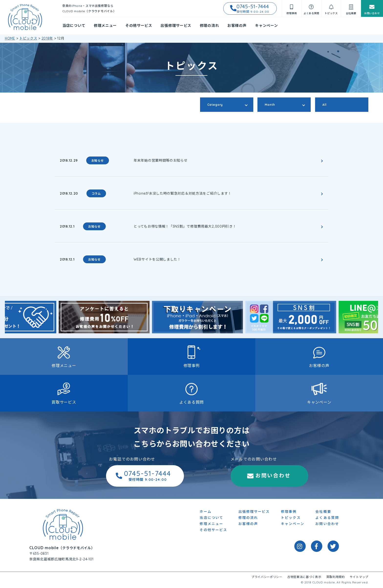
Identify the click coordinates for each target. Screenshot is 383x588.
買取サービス (64, 402)
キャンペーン (266, 26)
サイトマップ (359, 577)
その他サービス (139, 26)
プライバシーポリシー (267, 577)
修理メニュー (105, 26)
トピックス (291, 518)
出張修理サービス (176, 26)
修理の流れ (209, 26)
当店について (74, 26)
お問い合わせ (241, 476)
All (324, 105)
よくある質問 (191, 402)
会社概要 (323, 512)
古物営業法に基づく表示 (304, 577)
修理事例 (192, 366)
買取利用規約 (336, 577)
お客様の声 (237, 26)
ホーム (205, 512)
